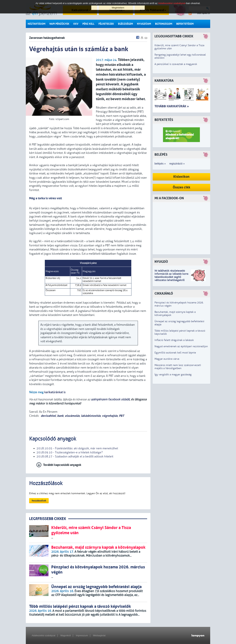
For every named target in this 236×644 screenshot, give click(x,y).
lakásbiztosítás (91, 416)
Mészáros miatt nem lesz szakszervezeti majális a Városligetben (178, 367)
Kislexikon (181, 177)
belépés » (160, 164)
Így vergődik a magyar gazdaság (173, 375)
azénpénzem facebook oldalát (110, 399)
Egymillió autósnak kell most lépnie (175, 353)
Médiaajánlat (99, 636)
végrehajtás (110, 416)
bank (60, 416)
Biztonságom (164, 24)
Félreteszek (106, 24)
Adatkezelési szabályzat (44, 636)
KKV (76, 24)
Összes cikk (182, 187)
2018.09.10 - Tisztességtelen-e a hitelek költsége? (70, 452)
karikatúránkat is (55, 392)
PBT (122, 416)
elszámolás (72, 416)
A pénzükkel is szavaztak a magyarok (176, 64)
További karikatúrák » (172, 106)
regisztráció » (177, 164)
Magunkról (66, 636)
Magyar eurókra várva (167, 359)
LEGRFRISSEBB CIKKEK (48, 519)
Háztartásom (37, 24)
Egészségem (125, 24)
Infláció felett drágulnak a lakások (174, 340)
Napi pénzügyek (59, 24)
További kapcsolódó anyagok (62, 465)
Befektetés (164, 120)
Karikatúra (164, 81)
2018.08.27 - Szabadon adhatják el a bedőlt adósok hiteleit (75, 457)
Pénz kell (88, 24)
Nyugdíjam (144, 24)
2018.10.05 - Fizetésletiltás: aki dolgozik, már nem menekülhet (77, 448)
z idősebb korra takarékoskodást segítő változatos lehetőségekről (171, 277)
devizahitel (48, 416)
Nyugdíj (161, 262)
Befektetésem (185, 24)
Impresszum (82, 636)
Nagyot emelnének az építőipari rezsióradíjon (181, 346)
